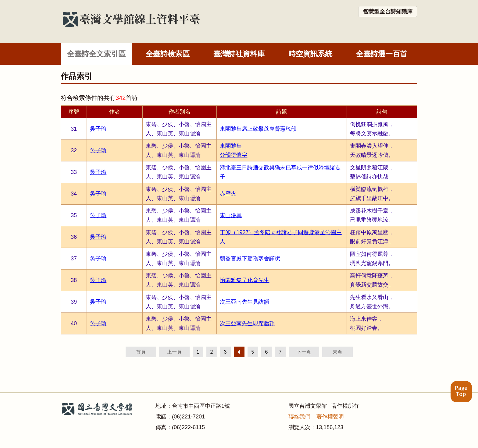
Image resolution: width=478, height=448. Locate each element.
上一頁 (174, 352)
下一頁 (304, 352)
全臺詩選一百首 (382, 54)
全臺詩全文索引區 (96, 54)
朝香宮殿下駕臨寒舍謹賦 (250, 259)
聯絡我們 (299, 417)
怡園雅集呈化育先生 (244, 280)
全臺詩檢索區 (168, 54)
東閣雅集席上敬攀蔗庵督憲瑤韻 (258, 129)
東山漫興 (231, 215)
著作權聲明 (330, 417)
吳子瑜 (98, 129)
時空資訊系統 (310, 54)
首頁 (141, 352)
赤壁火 (228, 194)
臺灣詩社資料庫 (239, 54)
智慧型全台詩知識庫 (388, 12)
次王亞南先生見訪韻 (244, 302)
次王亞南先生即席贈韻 (247, 323)
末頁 (337, 352)
